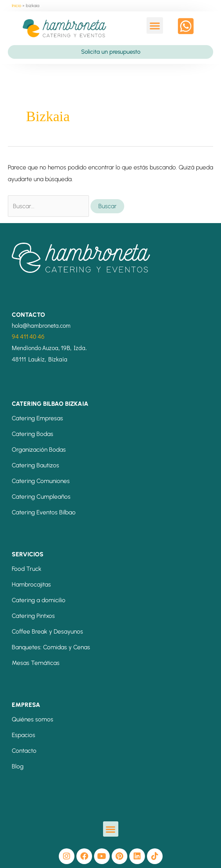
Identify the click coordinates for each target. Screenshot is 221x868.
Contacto (24, 751)
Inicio (16, 6)
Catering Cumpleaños (41, 497)
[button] (155, 25)
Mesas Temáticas (36, 663)
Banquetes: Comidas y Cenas (51, 647)
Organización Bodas (39, 449)
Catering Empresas (37, 418)
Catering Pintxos (33, 616)
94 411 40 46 (28, 336)
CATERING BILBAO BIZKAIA (50, 404)
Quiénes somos (33, 719)
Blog (18, 766)
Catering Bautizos (35, 465)
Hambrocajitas (31, 584)
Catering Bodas (33, 434)
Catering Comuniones (41, 481)
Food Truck (27, 569)
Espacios (24, 735)
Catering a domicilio (39, 600)
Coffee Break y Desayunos (47, 631)
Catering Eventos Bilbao (44, 512)
